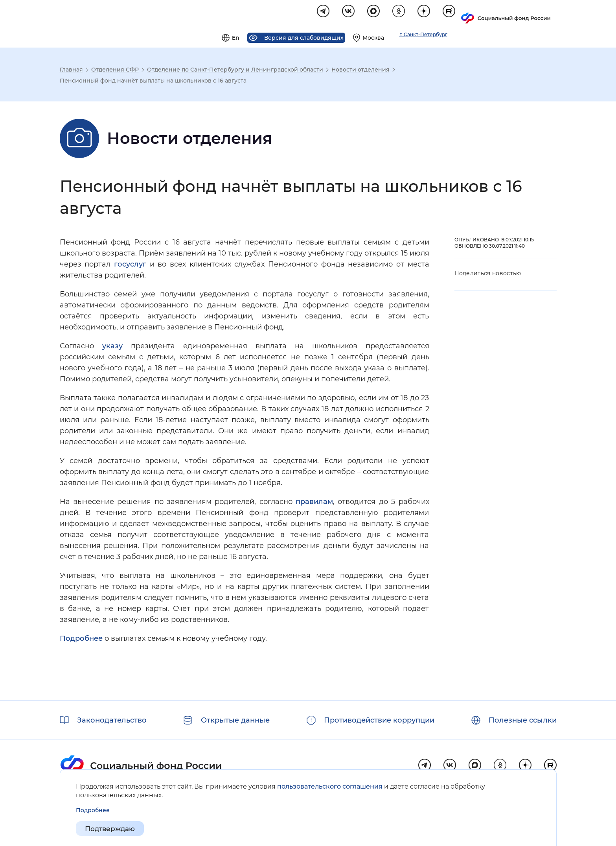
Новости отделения (360, 71)
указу (112, 347)
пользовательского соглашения (330, 786)
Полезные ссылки (523, 720)
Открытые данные (235, 720)
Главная (71, 71)
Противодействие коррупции (379, 720)
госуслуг (130, 265)
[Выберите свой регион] (464, 14)
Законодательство (112, 720)
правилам (314, 503)
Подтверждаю (112, 829)
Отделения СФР (115, 71)
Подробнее (81, 640)
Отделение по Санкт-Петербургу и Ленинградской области (235, 71)
